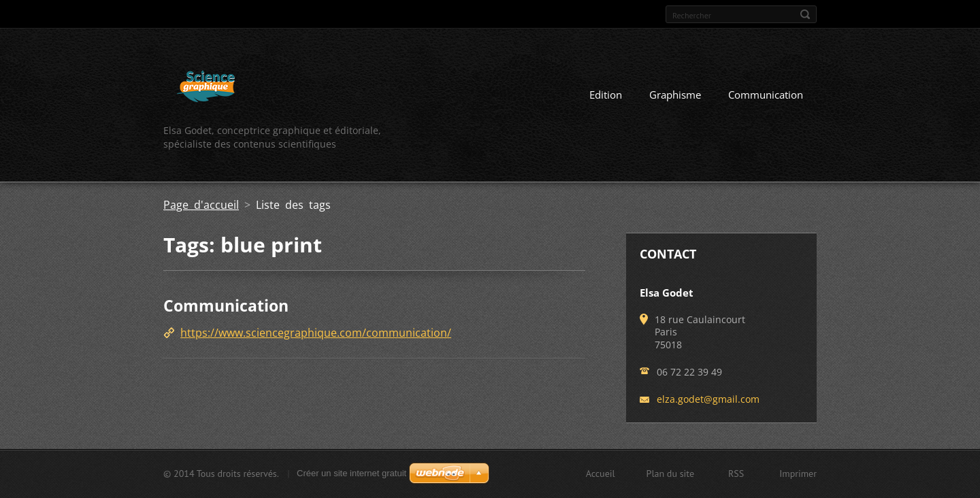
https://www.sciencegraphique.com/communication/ (316, 333)
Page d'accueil (201, 205)
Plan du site (670, 474)
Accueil (601, 474)
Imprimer (798, 474)
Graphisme (675, 95)
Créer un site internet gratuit (352, 473)
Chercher (805, 14)
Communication (766, 95)
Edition (606, 95)
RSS (736, 474)
